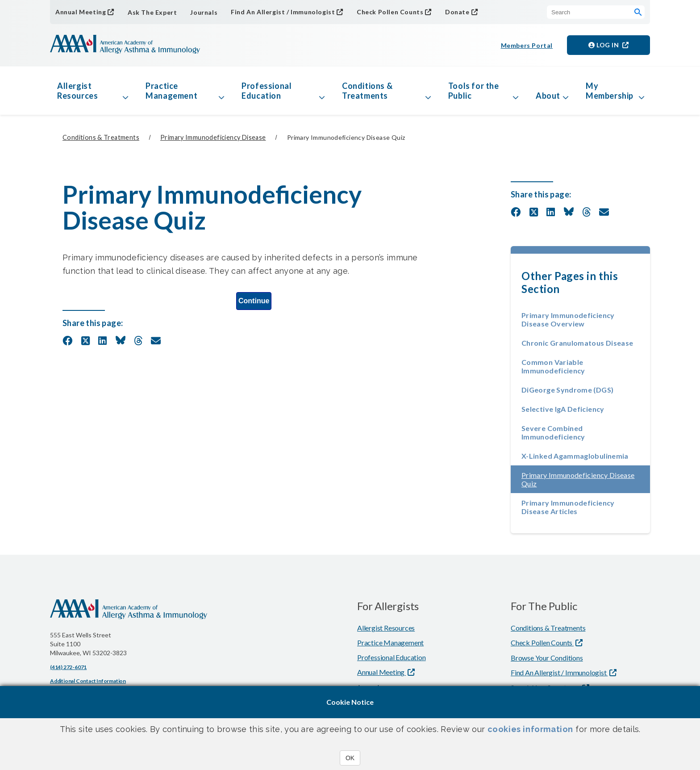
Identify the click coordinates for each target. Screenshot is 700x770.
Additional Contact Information (88, 681)
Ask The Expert (152, 12)
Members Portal (527, 45)
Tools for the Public (474, 91)
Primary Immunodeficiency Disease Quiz (578, 479)
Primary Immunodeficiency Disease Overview (568, 319)
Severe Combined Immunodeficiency (553, 432)
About (548, 96)
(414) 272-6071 (68, 667)
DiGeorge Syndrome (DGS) (567, 390)
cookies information (530, 729)
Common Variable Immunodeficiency (553, 366)
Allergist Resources (77, 91)
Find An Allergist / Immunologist (283, 12)
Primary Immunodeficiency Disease (213, 137)
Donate (457, 12)
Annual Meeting (81, 12)
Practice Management (171, 91)
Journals (204, 12)
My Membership (610, 91)
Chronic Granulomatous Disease (577, 343)
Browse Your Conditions (547, 658)
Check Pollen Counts (390, 12)
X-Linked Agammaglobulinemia (575, 456)
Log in (604, 45)
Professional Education (267, 91)
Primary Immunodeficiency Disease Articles (568, 507)
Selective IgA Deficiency (563, 409)
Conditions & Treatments (367, 91)
